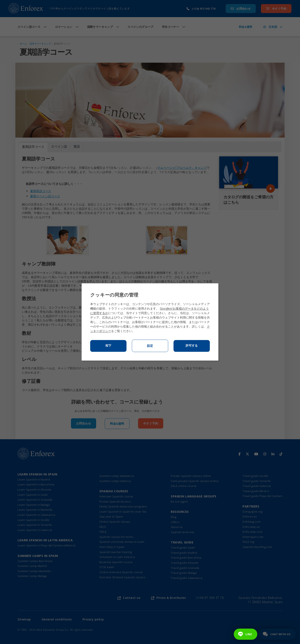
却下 (108, 346)
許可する (192, 346)
